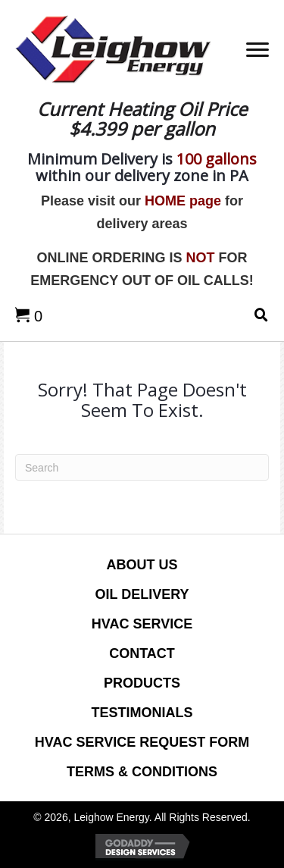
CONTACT (142, 653)
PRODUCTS (142, 683)
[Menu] (257, 50)
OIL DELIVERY (142, 594)
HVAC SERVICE (142, 624)
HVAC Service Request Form (142, 742)
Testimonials (142, 713)
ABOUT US (142, 565)
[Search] (142, 467)
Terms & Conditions (142, 772)
